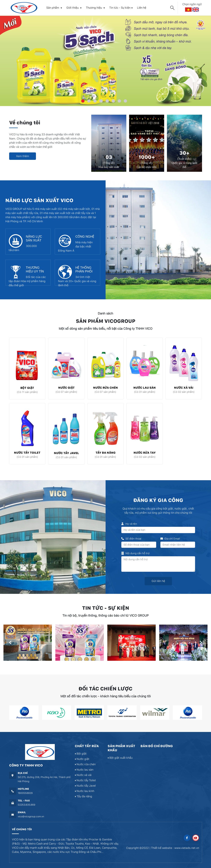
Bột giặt (27, 388)
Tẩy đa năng (106, 453)
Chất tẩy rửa (87, 746)
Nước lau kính (85, 791)
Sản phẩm (54, 8)
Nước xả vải (184, 388)
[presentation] (10, 643)
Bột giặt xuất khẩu (120, 758)
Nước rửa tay (145, 453)
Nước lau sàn (145, 388)
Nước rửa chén (106, 388)
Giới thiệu (74, 8)
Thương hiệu (95, 8)
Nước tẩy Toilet (27, 453)
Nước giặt (66, 388)
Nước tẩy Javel (66, 453)
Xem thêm (23, 156)
